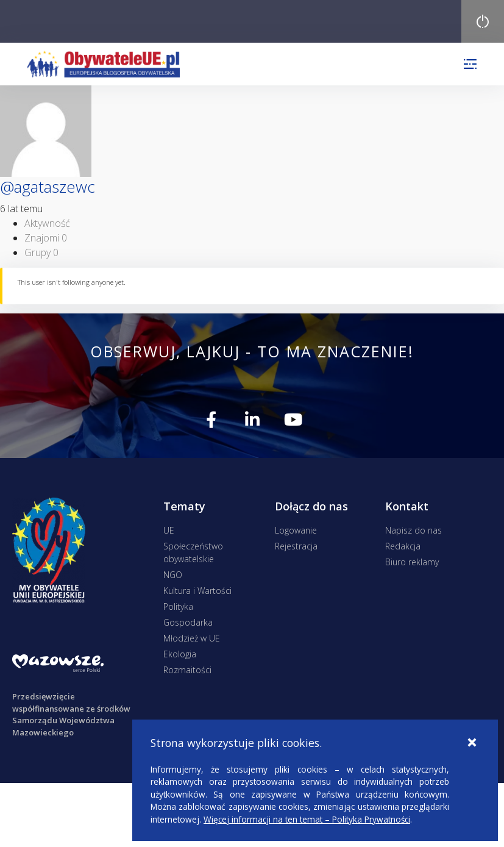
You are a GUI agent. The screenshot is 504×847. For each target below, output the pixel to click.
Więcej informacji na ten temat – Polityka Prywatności (307, 819)
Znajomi (46, 238)
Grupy (41, 252)
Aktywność (47, 223)
